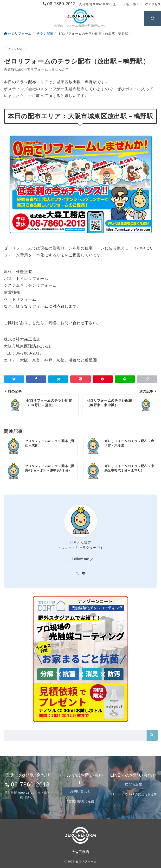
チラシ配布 (15, 49)
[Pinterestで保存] (103, 379)
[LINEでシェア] (125, 379)
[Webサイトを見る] (77, 574)
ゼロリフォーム (86, 861)
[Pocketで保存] (80, 379)
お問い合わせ (80, 791)
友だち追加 (133, 784)
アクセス (153, 4)
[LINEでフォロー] (84, 574)
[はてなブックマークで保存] (58, 379)
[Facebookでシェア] (36, 379)
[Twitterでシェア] (14, 379)
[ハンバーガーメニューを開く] (7, 19)
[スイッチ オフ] (153, 19)
